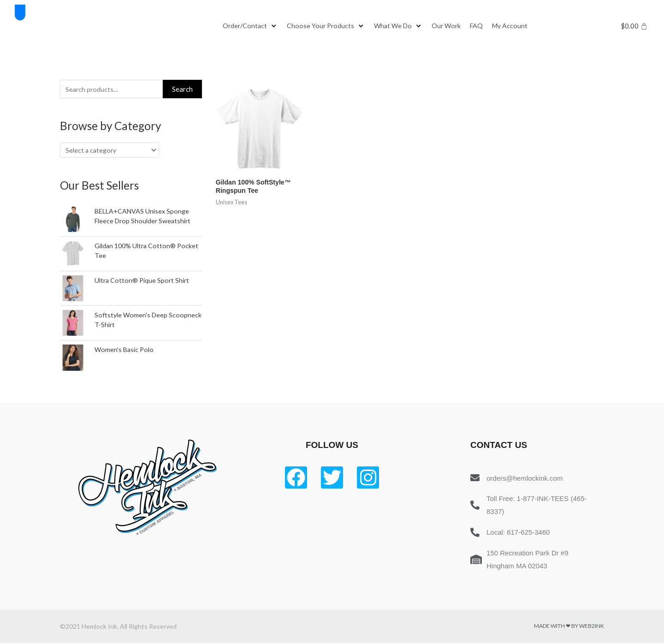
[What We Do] (403, 26)
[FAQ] (484, 26)
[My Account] (518, 26)
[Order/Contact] (251, 26)
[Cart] (634, 26)
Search (182, 89)
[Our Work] (452, 26)
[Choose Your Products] (328, 26)
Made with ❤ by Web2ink (569, 628)
